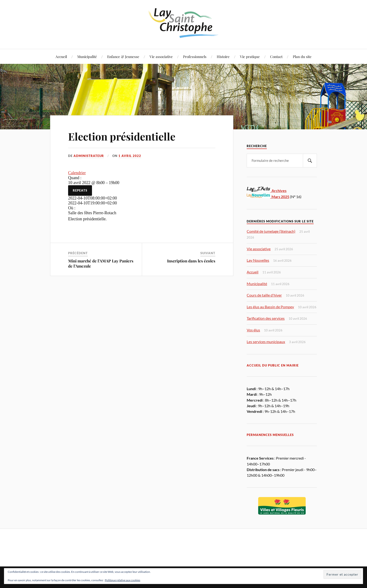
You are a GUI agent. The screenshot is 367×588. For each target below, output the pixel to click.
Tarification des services (266, 318)
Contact (276, 56)
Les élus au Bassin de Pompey (270, 307)
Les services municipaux (266, 342)
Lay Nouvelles (258, 260)
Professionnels (195, 56)
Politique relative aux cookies (123, 580)
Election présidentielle (122, 136)
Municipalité (87, 56)
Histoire (223, 56)
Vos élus (253, 330)
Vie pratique (250, 56)
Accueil (61, 56)
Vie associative (161, 56)
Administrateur (89, 156)
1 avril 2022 (130, 156)
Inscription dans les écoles (191, 261)
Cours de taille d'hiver (264, 295)
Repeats (80, 190)
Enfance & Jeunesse (123, 56)
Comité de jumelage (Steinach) (271, 231)
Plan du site (302, 56)
